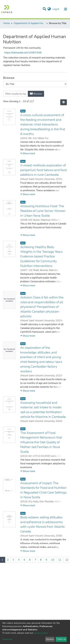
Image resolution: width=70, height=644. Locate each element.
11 (60, 560)
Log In (56, 9)
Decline (50, 639)
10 (53, 560)
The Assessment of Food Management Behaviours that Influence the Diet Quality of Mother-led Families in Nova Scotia (41, 442)
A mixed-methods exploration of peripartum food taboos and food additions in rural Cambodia (43, 170)
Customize (7, 639)
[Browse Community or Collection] (35, 84)
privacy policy (41, 633)
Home (7, 23)
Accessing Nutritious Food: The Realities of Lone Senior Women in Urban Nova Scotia (43, 211)
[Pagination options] (64, 102)
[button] (49, 9)
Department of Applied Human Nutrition (29, 23)
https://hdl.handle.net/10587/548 (23, 53)
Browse (36, 94)
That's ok (61, 639)
